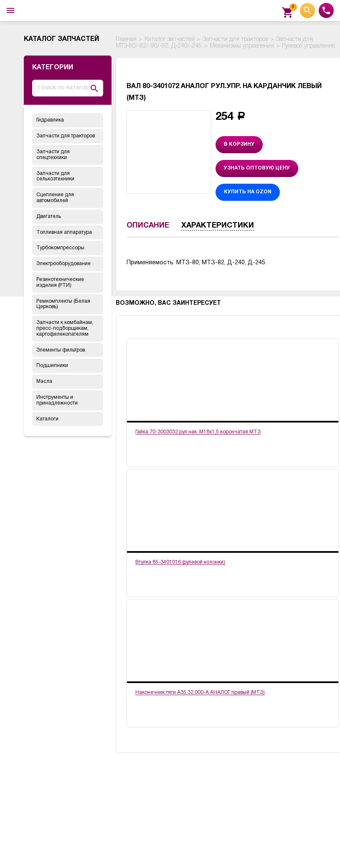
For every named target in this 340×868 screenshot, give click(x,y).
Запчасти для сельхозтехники (55, 176)
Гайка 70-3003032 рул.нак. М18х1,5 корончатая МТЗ (198, 432)
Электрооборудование (63, 264)
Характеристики (218, 226)
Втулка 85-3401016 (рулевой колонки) (180, 562)
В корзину (239, 144)
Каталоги (47, 419)
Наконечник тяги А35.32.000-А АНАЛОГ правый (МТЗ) (200, 692)
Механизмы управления (242, 46)
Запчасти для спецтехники (53, 155)
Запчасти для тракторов (66, 136)
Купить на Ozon (248, 192)
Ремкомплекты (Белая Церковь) (63, 304)
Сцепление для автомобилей (55, 198)
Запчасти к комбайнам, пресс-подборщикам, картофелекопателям (65, 328)
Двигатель (49, 216)
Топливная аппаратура (64, 232)
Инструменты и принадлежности (57, 400)
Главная (126, 39)
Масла (44, 381)
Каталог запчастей (170, 39)
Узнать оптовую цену (257, 168)
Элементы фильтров (61, 350)
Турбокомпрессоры (60, 248)
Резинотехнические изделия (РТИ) (60, 282)
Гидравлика (50, 120)
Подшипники (52, 366)
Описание (148, 226)
